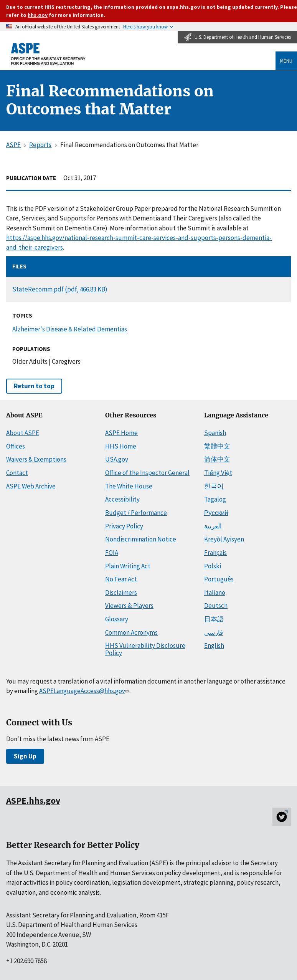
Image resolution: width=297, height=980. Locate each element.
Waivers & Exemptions (36, 459)
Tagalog (215, 499)
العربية (213, 526)
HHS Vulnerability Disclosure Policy (145, 649)
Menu (286, 61)
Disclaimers (121, 593)
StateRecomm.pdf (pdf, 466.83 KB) (60, 289)
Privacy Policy (124, 526)
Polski (213, 566)
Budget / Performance (136, 513)
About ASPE (23, 433)
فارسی (214, 632)
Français (215, 553)
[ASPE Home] (48, 54)
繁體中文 (217, 446)
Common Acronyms (131, 632)
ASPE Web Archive (31, 486)
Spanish (215, 433)
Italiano (215, 593)
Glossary (117, 619)
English (214, 646)
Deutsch (216, 606)
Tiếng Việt (218, 473)
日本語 (214, 619)
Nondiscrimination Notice (141, 539)
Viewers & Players (129, 606)
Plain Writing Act (128, 566)
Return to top (34, 386)
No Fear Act (121, 579)
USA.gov (117, 459)
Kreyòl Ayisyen (224, 539)
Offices (16, 446)
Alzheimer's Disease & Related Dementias (70, 329)
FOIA (112, 553)
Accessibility (122, 499)
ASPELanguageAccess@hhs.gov (85, 691)
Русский (216, 513)
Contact (17, 473)
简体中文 (217, 459)
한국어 (214, 486)
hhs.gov (38, 15)
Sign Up (25, 756)
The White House (129, 486)
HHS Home (121, 446)
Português (219, 579)
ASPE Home (121, 433)
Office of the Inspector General (147, 473)
